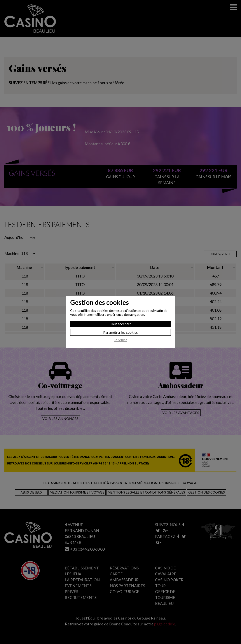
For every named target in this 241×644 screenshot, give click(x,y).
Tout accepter (120, 324)
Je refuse (121, 340)
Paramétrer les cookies (120, 332)
